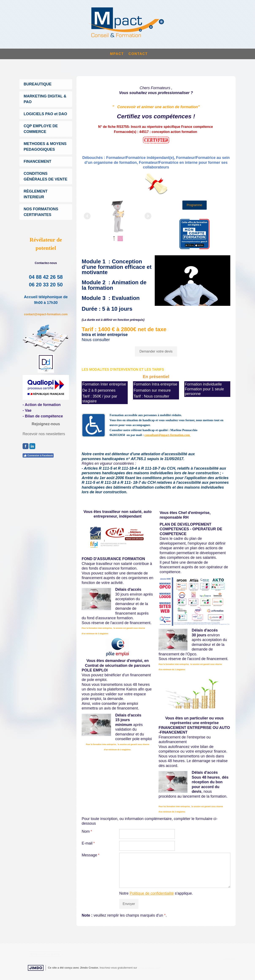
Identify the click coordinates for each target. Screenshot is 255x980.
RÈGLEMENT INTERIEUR (36, 194)
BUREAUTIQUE (38, 84)
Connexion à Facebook (38, 455)
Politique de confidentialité (152, 893)
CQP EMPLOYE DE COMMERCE (41, 129)
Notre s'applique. (156, 893)
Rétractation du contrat (45, 954)
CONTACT (138, 54)
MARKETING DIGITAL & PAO (45, 99)
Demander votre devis (156, 351)
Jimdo (36, 968)
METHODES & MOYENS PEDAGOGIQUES (45, 147)
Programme (195, 205)
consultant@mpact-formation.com (168, 435)
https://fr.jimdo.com (149, 968)
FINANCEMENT (37, 161)
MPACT (117, 54)
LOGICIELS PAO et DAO (45, 114)
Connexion (229, 959)
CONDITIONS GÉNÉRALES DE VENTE (45, 176)
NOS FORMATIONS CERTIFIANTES (41, 212)
